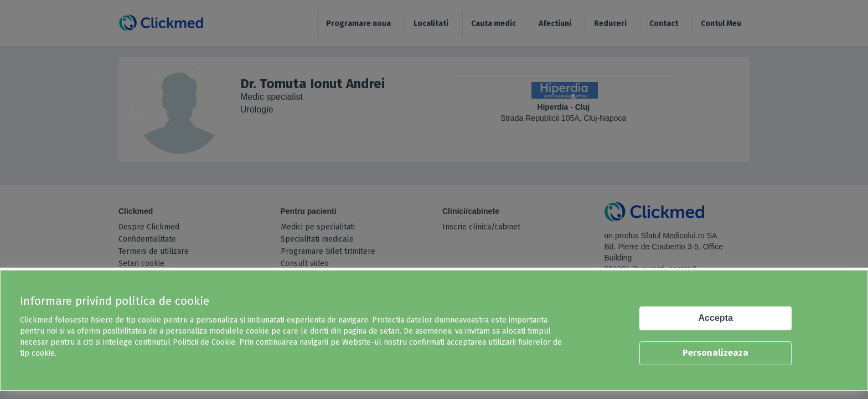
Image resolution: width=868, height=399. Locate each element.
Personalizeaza (715, 353)
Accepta (716, 318)
